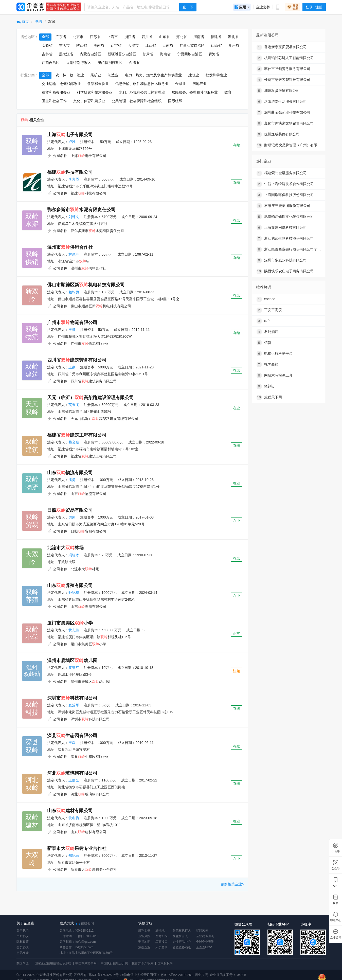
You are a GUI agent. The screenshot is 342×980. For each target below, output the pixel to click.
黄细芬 (74, 668)
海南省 (165, 54)
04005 (242, 975)
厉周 (72, 517)
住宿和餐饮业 (98, 84)
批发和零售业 (216, 75)
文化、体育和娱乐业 (89, 101)
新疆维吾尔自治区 (122, 54)
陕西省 (82, 45)
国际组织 (175, 101)
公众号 (336, 869)
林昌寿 (74, 254)
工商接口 (161, 942)
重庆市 (64, 45)
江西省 (151, 45)
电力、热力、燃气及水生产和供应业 (153, 75)
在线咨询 (85, 923)
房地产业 (200, 84)
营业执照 (201, 975)
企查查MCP (204, 947)
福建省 (216, 37)
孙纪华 (74, 593)
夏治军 (74, 705)
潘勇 (72, 480)
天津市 (133, 45)
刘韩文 (74, 217)
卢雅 (72, 142)
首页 (23, 22)
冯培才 (74, 555)
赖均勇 (74, 292)
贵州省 (234, 45)
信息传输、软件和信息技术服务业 (142, 84)
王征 (72, 330)
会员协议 (23, 947)
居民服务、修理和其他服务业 (195, 92)
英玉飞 (74, 405)
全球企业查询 (205, 942)
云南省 (168, 45)
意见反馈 (23, 953)
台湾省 (134, 63)
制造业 (113, 75)
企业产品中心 (182, 942)
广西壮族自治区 (192, 45)
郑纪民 (74, 856)
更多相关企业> (232, 884)
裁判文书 (144, 931)
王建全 (74, 780)
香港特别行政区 (79, 63)
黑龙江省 (66, 54)
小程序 (336, 851)
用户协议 (23, 936)
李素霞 (74, 179)
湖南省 (99, 45)
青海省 (214, 54)
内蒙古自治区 (91, 54)
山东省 (164, 37)
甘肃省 (148, 54)
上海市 (113, 37)
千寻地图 (144, 942)
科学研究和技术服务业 (95, 92)
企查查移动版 (182, 947)
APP (336, 886)
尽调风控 (202, 931)
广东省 (61, 37)
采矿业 (96, 75)
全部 (45, 37)
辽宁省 (116, 45)
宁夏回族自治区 (190, 54)
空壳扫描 (161, 936)
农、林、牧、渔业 (70, 75)
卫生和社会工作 (54, 101)
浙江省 (130, 37)
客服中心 (336, 920)
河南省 (199, 37)
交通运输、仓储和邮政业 (61, 84)
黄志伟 (74, 630)
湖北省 (233, 37)
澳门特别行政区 (110, 63)
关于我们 (23, 931)
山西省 (217, 45)
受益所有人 (180, 936)
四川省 (147, 37)
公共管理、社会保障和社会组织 (137, 101)
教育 (228, 92)
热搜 (39, 22)
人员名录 (161, 947)
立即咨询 (336, 938)
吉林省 (47, 54)
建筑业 (194, 75)
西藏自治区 (51, 63)
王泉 (72, 367)
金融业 (181, 84)
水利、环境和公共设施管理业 (142, 92)
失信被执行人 (182, 931)
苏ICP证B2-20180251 (177, 975)
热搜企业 (144, 947)
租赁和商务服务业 (56, 92)
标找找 (160, 931)
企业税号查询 (205, 936)
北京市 (78, 37)
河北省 (182, 37)
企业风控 (144, 936)
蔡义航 (74, 442)
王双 (72, 743)
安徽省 (47, 45)
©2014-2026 (26, 975)
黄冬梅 (74, 818)
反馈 (336, 903)
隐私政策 (23, 942)
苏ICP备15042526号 (104, 975)
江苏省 (95, 37)
